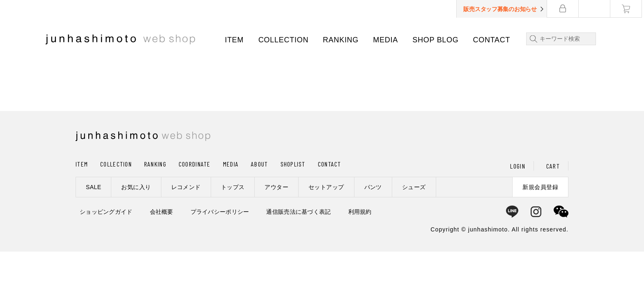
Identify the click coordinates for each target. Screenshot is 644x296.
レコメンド (186, 187)
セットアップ (326, 187)
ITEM (235, 40)
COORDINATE (195, 164)
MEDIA (387, 40)
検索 (533, 39)
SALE (93, 187)
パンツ (373, 187)
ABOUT (259, 164)
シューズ (414, 187)
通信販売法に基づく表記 (298, 212)
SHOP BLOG (437, 40)
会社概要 (162, 212)
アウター (276, 187)
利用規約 (360, 212)
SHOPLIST (293, 164)
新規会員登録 (540, 187)
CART (553, 166)
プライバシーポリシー (220, 212)
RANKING (342, 40)
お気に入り (136, 187)
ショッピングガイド (106, 212)
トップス (233, 187)
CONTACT (493, 40)
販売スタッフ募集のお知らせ (502, 9)
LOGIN (517, 166)
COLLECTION (284, 40)
